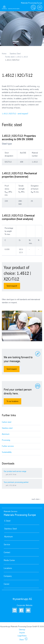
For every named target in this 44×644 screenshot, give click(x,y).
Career (7, 584)
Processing (6, 440)
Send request (12, 369)
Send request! (12, 286)
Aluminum (6, 434)
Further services (8, 446)
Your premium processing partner (16, 482)
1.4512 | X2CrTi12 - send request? (15, 114)
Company (8, 576)
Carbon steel (7, 422)
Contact (7, 552)
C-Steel (7, 521)
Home (4, 54)
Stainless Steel (15, 54)
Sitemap (22, 630)
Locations (8, 568)
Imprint (22, 633)
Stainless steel (7, 428)
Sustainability (7, 452)
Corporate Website (25, 605)
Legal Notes (22, 636)
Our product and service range (15, 471)
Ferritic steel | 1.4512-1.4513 (16, 57)
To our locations (12, 401)
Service (7, 544)
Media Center (9, 560)
